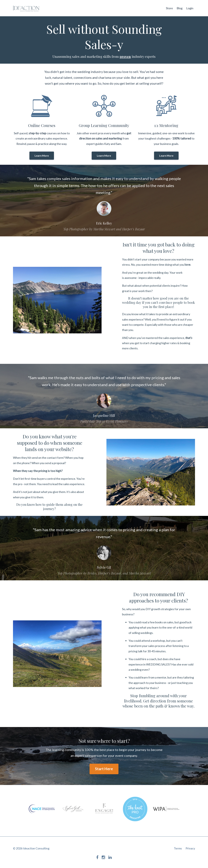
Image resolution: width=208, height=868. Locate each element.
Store (169, 8)
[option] (104, 201)
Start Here (104, 769)
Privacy (190, 848)
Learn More (42, 156)
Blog (180, 8)
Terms (178, 848)
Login (190, 8)
